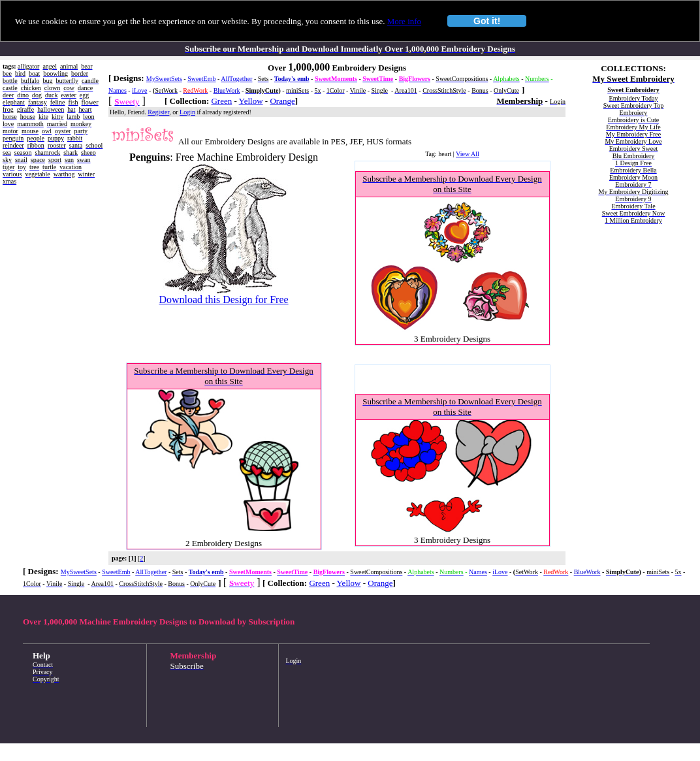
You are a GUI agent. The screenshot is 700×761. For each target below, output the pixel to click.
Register (158, 112)
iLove (139, 90)
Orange (282, 101)
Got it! (487, 21)
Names (118, 90)
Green (221, 101)
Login (187, 112)
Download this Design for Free (223, 300)
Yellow (251, 101)
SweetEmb (201, 79)
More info (404, 21)
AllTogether (236, 79)
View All (468, 154)
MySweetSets (164, 79)
